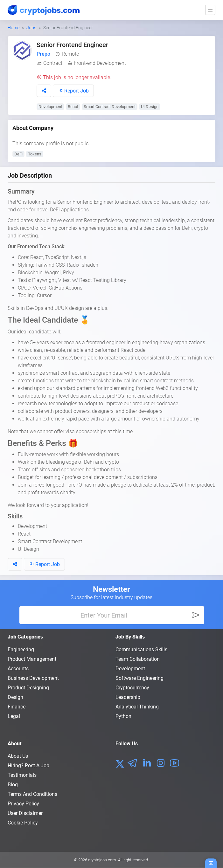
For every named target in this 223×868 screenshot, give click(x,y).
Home (14, 28)
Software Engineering (139, 678)
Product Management (32, 659)
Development (50, 107)
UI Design (150, 107)
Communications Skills (141, 649)
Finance (17, 707)
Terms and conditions (32, 794)
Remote (70, 54)
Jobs (31, 28)
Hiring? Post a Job (28, 765)
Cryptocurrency (132, 688)
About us (18, 756)
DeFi (18, 154)
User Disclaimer (25, 813)
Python (123, 716)
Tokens (35, 154)
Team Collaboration (138, 659)
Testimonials (22, 775)
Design (15, 697)
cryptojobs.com (102, 860)
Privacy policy (23, 804)
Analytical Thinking (137, 707)
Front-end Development (100, 63)
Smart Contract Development (110, 107)
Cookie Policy (23, 823)
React (73, 107)
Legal (14, 716)
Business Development (33, 678)
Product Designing (28, 688)
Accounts (18, 669)
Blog (13, 785)
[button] (44, 91)
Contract (53, 63)
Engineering (21, 649)
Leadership (128, 697)
